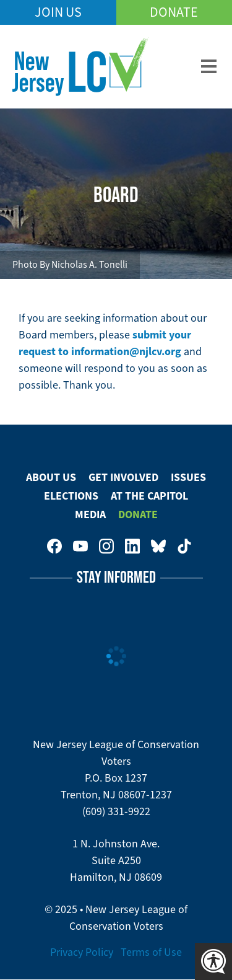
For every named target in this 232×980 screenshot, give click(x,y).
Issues (188, 477)
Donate (174, 12)
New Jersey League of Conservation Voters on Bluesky (158, 546)
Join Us (58, 12)
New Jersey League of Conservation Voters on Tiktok (184, 546)
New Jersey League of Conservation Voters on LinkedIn (132, 546)
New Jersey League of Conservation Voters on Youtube (80, 546)
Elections (71, 496)
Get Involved (123, 477)
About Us (51, 477)
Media (90, 514)
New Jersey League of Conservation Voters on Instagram (106, 546)
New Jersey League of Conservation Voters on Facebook (54, 546)
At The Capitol (149, 496)
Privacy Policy (82, 952)
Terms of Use (151, 952)
